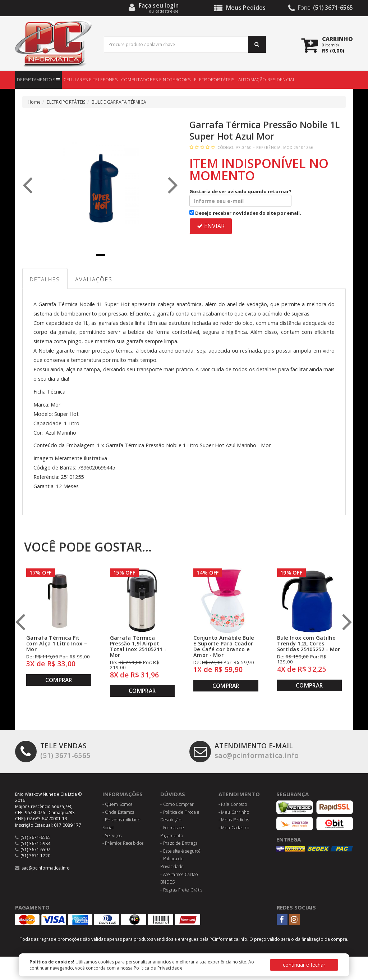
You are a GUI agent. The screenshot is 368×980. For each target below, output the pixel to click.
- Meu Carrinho (234, 812)
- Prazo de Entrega (179, 843)
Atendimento (239, 794)
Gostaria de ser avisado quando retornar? (240, 198)
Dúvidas (173, 794)
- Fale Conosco (233, 804)
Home (34, 102)
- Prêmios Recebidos (123, 843)
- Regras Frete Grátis (181, 890)
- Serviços (112, 836)
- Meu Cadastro (234, 828)
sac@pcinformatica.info (244, 751)
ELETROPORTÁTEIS (214, 80)
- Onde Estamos (118, 812)
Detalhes (45, 279)
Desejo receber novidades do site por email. (245, 213)
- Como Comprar (177, 804)
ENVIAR (211, 226)
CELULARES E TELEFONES (91, 80)
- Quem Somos (118, 804)
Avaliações (94, 279)
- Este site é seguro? (180, 851)
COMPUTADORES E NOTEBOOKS (156, 80)
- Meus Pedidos (234, 820)
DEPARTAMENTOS (38, 80)
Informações (123, 794)
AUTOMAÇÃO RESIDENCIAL (267, 80)
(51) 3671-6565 (53, 751)
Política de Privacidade (158, 968)
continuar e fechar (304, 965)
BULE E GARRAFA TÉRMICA (119, 102)
